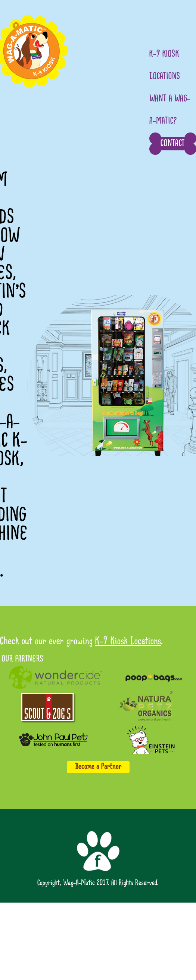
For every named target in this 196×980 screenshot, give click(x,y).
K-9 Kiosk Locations (128, 642)
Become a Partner (98, 767)
